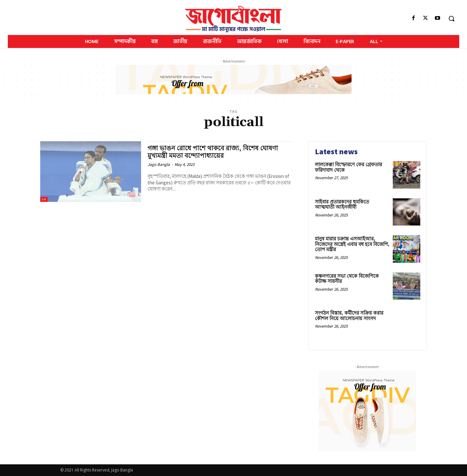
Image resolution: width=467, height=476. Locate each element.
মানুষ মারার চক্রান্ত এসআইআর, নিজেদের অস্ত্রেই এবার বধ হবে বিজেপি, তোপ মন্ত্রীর (352, 244)
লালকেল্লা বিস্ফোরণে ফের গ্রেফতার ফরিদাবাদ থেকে (348, 168)
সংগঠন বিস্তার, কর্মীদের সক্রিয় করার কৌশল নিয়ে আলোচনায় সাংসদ (349, 316)
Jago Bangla (159, 164)
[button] (451, 18)
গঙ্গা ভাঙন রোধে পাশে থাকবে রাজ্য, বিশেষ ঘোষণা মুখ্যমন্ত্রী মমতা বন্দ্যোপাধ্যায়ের (216, 152)
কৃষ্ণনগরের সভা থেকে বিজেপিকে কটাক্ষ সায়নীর (347, 279)
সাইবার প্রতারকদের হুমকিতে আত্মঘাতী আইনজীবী (342, 205)
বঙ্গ (44, 199)
